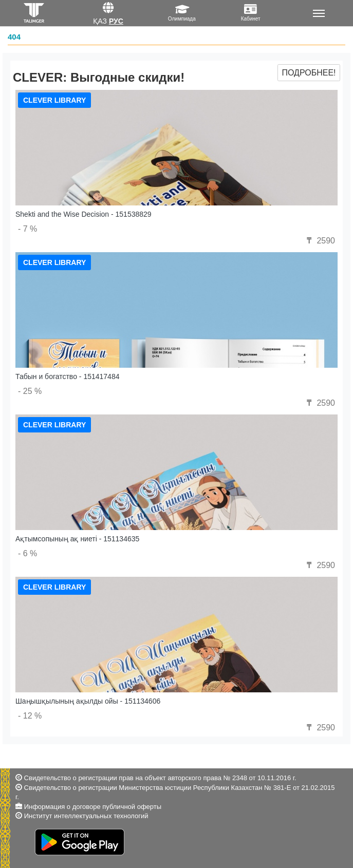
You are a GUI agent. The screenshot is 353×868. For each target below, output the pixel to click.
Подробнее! (309, 73)
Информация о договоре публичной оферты (93, 807)
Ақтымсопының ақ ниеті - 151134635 (77, 539)
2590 (320, 241)
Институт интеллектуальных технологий (86, 816)
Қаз (100, 21)
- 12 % (30, 716)
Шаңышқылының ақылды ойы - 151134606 (88, 701)
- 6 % (27, 553)
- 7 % (27, 229)
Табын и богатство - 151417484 (67, 376)
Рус (116, 21)
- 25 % (30, 391)
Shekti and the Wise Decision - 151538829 (83, 214)
